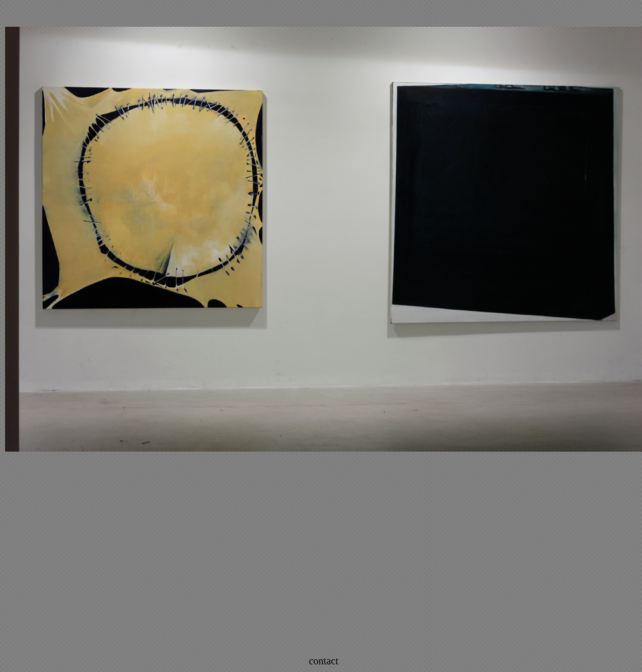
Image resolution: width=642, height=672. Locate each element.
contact (324, 661)
